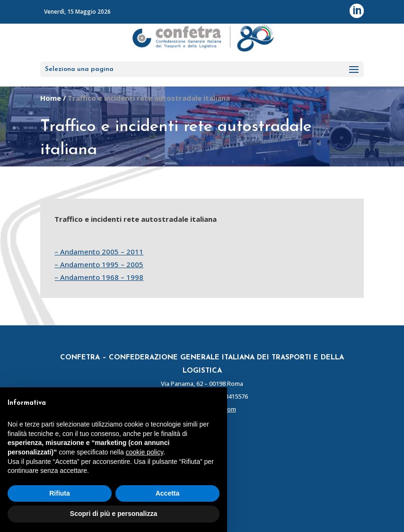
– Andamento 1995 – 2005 (99, 264)
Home (51, 98)
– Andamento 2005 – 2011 (99, 252)
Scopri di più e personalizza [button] (114, 514)
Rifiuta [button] (60, 493)
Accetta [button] (168, 493)
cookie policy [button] (145, 452)
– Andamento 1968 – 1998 (99, 277)
